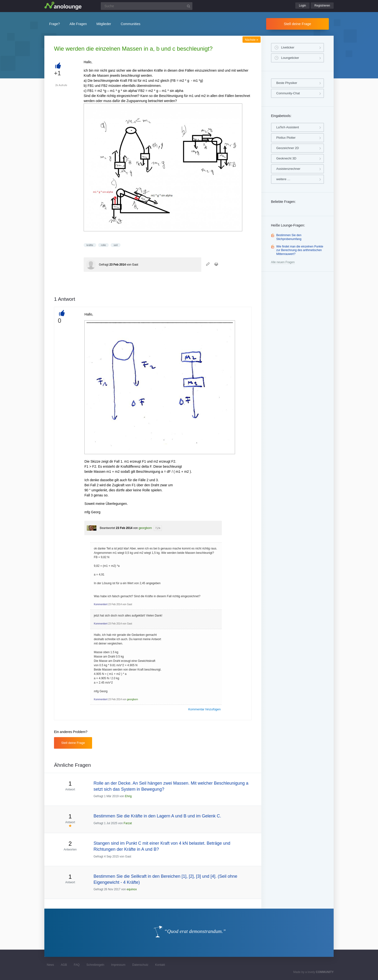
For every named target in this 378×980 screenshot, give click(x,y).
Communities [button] (131, 24)
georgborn (145, 528)
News (50, 965)
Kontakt (160, 965)
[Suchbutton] (189, 6)
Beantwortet (108, 528)
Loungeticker (290, 58)
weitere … (283, 179)
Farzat (128, 823)
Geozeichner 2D (288, 148)
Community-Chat (288, 93)
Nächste (252, 40)
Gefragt (104, 265)
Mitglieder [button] (104, 24)
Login (302, 6)
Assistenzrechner (288, 169)
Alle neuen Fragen (283, 262)
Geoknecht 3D (286, 158)
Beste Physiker (287, 83)
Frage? (54, 24)
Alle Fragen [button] (78, 24)
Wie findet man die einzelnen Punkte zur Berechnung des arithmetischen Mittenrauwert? (300, 250)
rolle (104, 245)
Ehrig (128, 796)
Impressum (118, 965)
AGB (64, 965)
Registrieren (322, 6)
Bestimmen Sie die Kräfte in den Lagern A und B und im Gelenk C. (157, 816)
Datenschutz (140, 965)
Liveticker (288, 47)
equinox (132, 889)
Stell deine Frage (297, 24)
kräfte (90, 245)
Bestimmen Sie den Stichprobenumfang (289, 237)
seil (116, 245)
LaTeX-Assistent (288, 127)
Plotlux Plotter (286, 138)
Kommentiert (101, 604)
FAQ (77, 965)
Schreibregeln (95, 965)
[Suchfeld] (147, 6)
